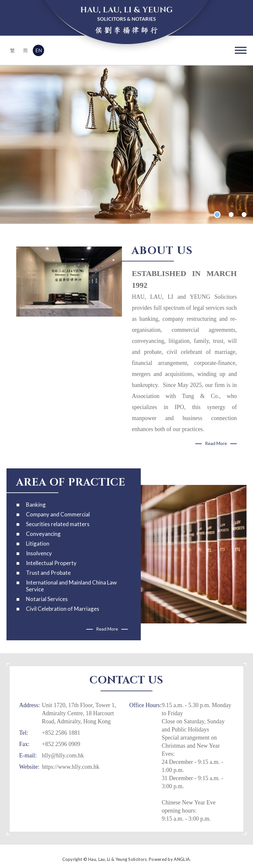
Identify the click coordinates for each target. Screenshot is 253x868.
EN (39, 50)
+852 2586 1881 (61, 733)
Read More (216, 443)
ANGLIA (182, 859)
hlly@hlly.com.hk (63, 755)
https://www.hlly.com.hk (71, 767)
